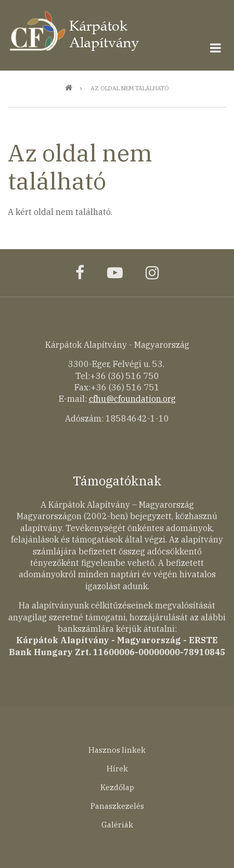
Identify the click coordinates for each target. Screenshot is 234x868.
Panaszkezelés (117, 806)
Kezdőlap (117, 787)
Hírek (117, 769)
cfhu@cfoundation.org (132, 399)
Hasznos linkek (117, 750)
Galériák (117, 825)
